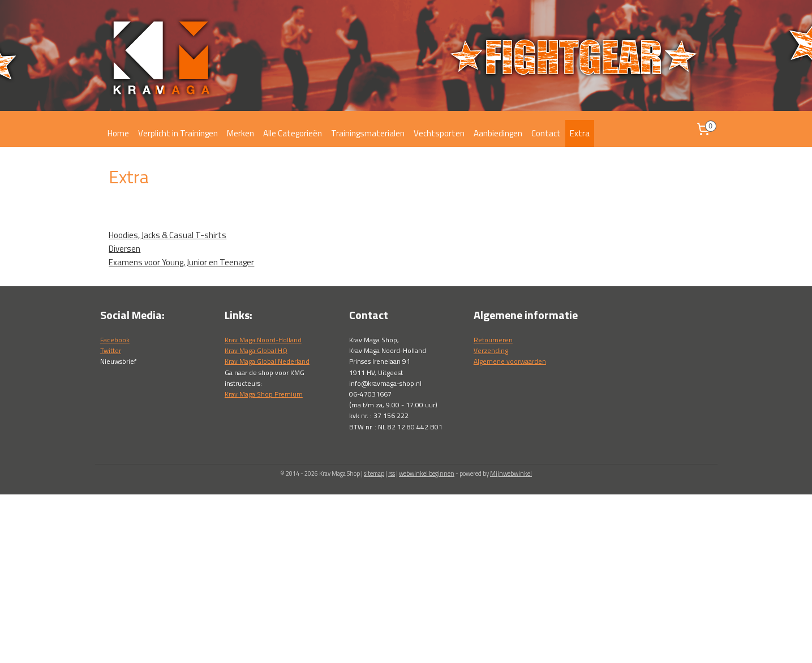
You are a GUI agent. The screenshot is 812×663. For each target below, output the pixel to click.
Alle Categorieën (293, 133)
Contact (546, 133)
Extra (580, 133)
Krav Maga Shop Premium (264, 394)
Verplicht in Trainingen (178, 133)
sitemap (374, 473)
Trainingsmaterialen (368, 133)
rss (392, 473)
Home (118, 133)
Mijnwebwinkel (511, 473)
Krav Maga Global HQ (256, 350)
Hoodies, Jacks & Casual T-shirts (167, 235)
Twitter (111, 350)
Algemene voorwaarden (510, 361)
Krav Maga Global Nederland (267, 361)
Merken (240, 133)
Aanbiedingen (498, 133)
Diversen (124, 249)
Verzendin (489, 350)
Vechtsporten (439, 133)
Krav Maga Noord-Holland (263, 340)
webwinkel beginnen (427, 473)
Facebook (115, 340)
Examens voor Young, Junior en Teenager (181, 262)
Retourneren (493, 340)
